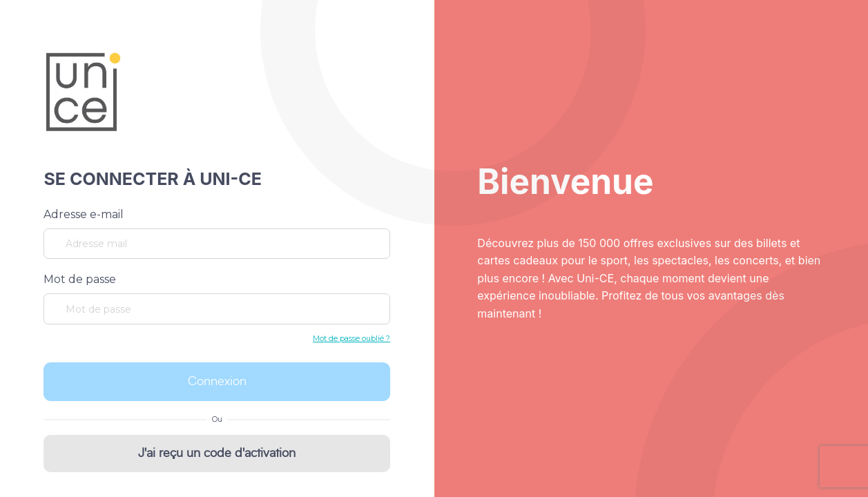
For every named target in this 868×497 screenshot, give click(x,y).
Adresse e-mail (84, 214)
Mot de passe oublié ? (351, 338)
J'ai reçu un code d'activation (217, 454)
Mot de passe (80, 279)
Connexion (217, 382)
